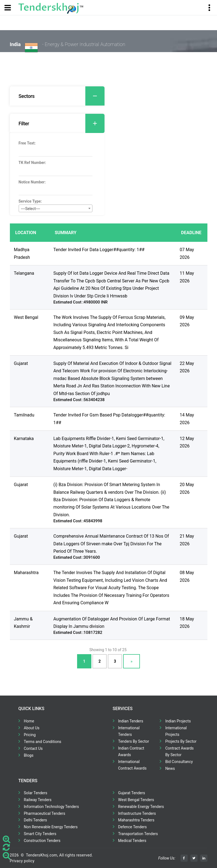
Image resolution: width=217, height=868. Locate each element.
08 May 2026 (187, 576)
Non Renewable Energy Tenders (51, 827)
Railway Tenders (38, 800)
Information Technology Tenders (51, 807)
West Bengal (26, 317)
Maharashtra (26, 573)
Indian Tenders (131, 721)
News (170, 768)
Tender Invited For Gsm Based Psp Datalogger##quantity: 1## (109, 419)
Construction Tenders (42, 841)
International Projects (176, 731)
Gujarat (21, 363)
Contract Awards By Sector (179, 751)
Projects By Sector (181, 741)
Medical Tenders (132, 841)
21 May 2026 (187, 540)
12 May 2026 (187, 442)
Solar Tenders (36, 793)
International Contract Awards (133, 765)
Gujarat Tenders (132, 793)
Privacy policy (22, 861)
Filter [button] (62, 123)
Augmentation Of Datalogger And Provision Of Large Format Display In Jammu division (112, 623)
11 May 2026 (187, 277)
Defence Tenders (133, 827)
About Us (32, 728)
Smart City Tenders (40, 834)
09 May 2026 (187, 321)
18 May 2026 (187, 623)
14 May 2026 (187, 419)
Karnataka (24, 439)
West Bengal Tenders (136, 800)
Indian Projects (178, 721)
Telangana (24, 273)
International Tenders (129, 731)
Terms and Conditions (43, 742)
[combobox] (56, 208)
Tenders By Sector (134, 741)
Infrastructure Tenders (137, 813)
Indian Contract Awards (131, 751)
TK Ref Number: (32, 163)
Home (29, 721)
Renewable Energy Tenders (141, 807)
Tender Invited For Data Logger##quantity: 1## (99, 250)
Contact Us (33, 748)
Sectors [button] (62, 96)
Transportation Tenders (138, 834)
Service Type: (30, 201)
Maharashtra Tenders (136, 820)
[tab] (57, 96)
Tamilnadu (24, 415)
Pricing (30, 735)
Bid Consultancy (179, 762)
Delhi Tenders (35, 820)
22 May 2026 (187, 367)
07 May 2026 (187, 253)
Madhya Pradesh (22, 253)
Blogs (29, 755)
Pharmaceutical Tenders (45, 813)
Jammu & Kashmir (23, 623)
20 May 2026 (187, 488)
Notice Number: (32, 182)
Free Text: (27, 143)
